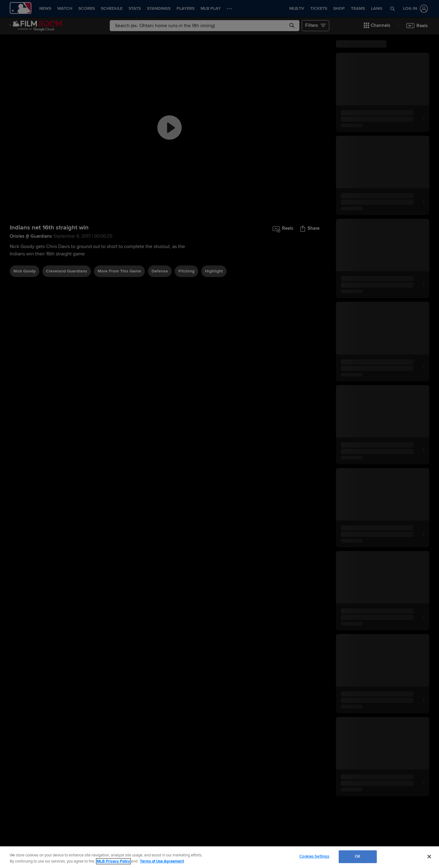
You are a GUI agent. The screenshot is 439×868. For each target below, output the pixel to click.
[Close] (429, 856)
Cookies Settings (314, 856)
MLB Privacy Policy (113, 861)
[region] (220, 857)
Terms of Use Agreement (162, 861)
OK (358, 856)
